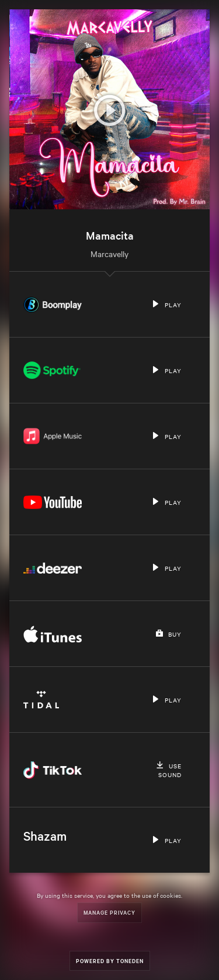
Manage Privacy (109, 912)
